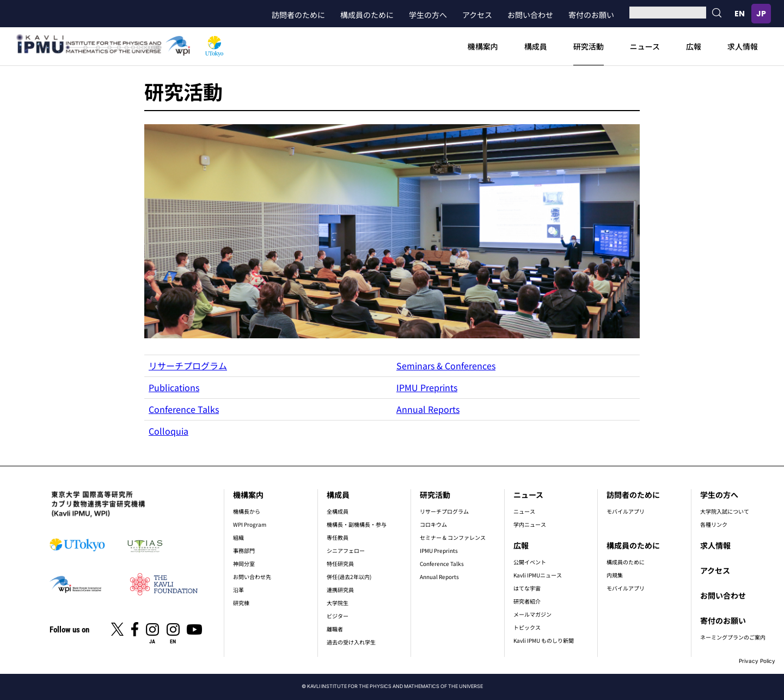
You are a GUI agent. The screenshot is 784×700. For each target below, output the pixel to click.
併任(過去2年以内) (349, 577)
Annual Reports (428, 409)
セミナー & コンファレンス (453, 537)
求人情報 (743, 46)
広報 (694, 46)
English (739, 14)
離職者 (335, 629)
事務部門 (244, 550)
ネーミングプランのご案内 (733, 637)
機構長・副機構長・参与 (357, 524)
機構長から (247, 511)
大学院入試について (725, 511)
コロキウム (433, 524)
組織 (238, 537)
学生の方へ (428, 15)
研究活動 (589, 46)
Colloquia (169, 431)
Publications (174, 387)
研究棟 (241, 603)
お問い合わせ (530, 15)
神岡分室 (244, 564)
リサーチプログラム (188, 366)
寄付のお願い (591, 15)
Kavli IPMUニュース (538, 575)
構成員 (536, 46)
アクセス (477, 15)
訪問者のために (298, 15)
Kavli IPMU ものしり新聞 (544, 640)
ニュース (645, 46)
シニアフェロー (346, 550)
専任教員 (338, 537)
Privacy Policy (757, 661)
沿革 (238, 590)
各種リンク (714, 524)
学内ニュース (530, 524)
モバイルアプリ (626, 511)
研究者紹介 (527, 601)
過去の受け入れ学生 (351, 642)
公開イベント (530, 562)
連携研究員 (340, 590)
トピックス (527, 627)
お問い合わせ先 (252, 577)
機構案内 (483, 46)
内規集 (615, 575)
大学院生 (338, 603)
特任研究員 (340, 564)
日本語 (761, 14)
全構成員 (338, 511)
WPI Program (250, 524)
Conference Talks (184, 409)
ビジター (338, 616)
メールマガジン (532, 614)
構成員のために (367, 15)
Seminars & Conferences (446, 366)
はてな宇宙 (527, 588)
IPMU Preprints (427, 387)
